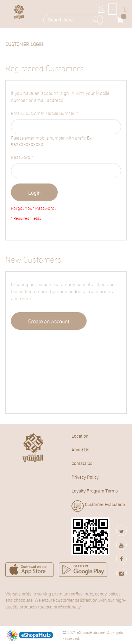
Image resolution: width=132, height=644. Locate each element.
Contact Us (82, 463)
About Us (80, 449)
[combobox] (73, 20)
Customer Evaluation (98, 506)
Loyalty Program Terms (95, 490)
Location (80, 436)
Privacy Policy (85, 477)
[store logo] (19, 11)
